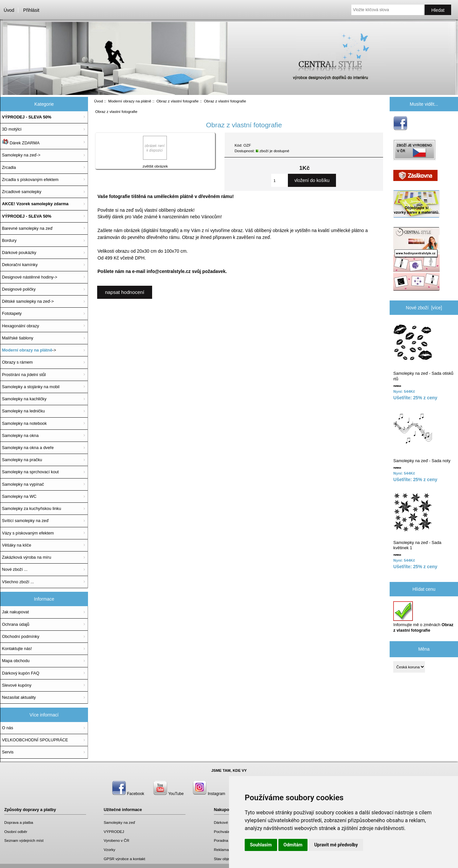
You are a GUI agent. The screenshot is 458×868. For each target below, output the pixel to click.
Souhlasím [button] (261, 845)
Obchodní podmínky (21, 636)
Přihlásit (31, 10)
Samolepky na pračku (22, 460)
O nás (8, 728)
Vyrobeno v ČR (116, 840)
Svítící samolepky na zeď (25, 521)
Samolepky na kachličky (24, 399)
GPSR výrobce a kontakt (124, 859)
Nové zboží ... (15, 569)
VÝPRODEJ (114, 832)
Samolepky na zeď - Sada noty (422, 437)
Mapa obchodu (16, 661)
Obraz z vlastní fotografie (177, 101)
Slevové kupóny (17, 685)
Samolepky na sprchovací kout (30, 472)
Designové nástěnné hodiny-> (30, 277)
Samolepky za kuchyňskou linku (32, 508)
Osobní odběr (16, 832)
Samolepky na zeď (119, 822)
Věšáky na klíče (17, 545)
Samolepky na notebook (24, 423)
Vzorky (109, 850)
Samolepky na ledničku (23, 411)
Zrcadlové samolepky (22, 192)
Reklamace (223, 850)
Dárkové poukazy (229, 822)
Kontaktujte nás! (17, 649)
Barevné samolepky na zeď (27, 228)
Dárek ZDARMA (21, 142)
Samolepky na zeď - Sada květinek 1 (417, 521)
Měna (424, 649)
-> (29, 350)
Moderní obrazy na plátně (130, 101)
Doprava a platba (19, 822)
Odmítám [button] (293, 845)
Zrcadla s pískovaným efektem (30, 180)
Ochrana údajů (16, 624)
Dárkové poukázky (19, 253)
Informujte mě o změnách (423, 617)
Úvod (9, 10)
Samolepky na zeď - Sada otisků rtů (423, 352)
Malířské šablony (18, 338)
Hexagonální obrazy (20, 326)
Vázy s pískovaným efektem (28, 533)
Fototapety (12, 313)
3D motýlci (12, 129)
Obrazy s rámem (17, 362)
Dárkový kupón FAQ (21, 673)
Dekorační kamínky (20, 265)
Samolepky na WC (19, 496)
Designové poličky (19, 289)
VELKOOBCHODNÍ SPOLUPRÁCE (35, 740)
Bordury (9, 240)
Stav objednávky (228, 859)
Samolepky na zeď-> (21, 155)
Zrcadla (9, 167)
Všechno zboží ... (18, 582)
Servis (8, 752)
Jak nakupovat (15, 612)
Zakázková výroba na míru (26, 557)
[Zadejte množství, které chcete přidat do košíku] (280, 180)
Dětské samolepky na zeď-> (28, 301)
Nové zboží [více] (424, 308)
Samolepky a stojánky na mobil (31, 387)
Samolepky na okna (20, 435)
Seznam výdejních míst (24, 840)
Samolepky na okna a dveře (28, 448)
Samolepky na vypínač (23, 484)
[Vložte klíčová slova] (388, 10)
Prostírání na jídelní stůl (24, 375)
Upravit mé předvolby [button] (336, 845)
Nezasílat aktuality (19, 697)
